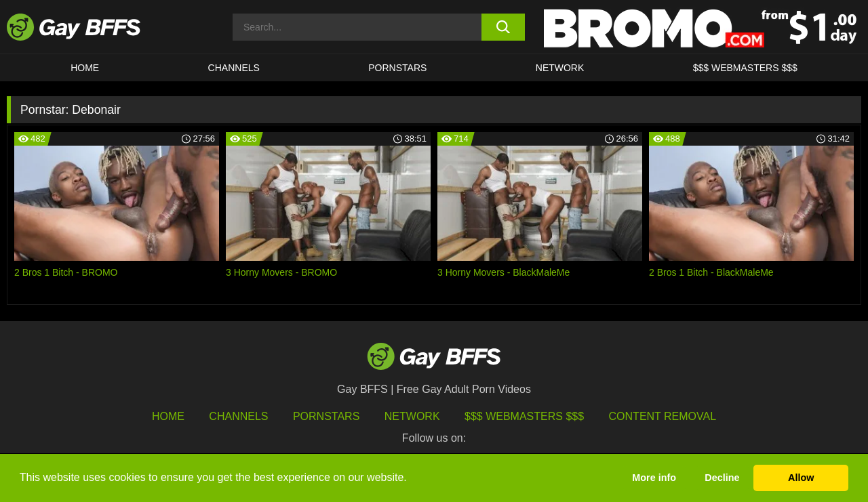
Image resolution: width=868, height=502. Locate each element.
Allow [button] (801, 478)
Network (560, 68)
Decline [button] (722, 478)
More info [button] (654, 478)
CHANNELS (234, 68)
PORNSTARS (397, 68)
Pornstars (326, 416)
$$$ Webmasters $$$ (745, 68)
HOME (85, 68)
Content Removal (663, 416)
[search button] (504, 27)
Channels (238, 416)
